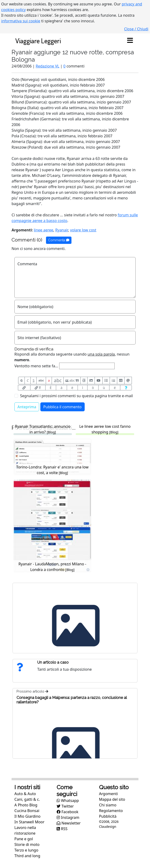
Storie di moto (27, 844)
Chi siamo (108, 805)
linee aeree (44, 230)
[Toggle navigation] (130, 41)
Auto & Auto (25, 794)
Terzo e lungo (26, 850)
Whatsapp (68, 801)
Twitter (65, 806)
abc (41, 380)
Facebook (67, 812)
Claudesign (108, 826)
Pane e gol (24, 839)
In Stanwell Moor (29, 822)
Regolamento (111, 811)
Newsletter (69, 823)
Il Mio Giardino (27, 816)
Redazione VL (47, 66)
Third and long (27, 856)
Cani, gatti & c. (27, 799)
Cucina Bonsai (27, 811)
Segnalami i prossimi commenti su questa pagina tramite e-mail (76, 396)
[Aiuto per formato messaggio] (126, 388)
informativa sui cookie (21, 21)
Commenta (59, 240)
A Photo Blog (26, 805)
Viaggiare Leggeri (38, 41)
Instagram (68, 817)
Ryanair (62, 230)
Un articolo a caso (53, 662)
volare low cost (83, 230)
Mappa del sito (112, 799)
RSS (62, 829)
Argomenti (108, 794)
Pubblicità (108, 816)
